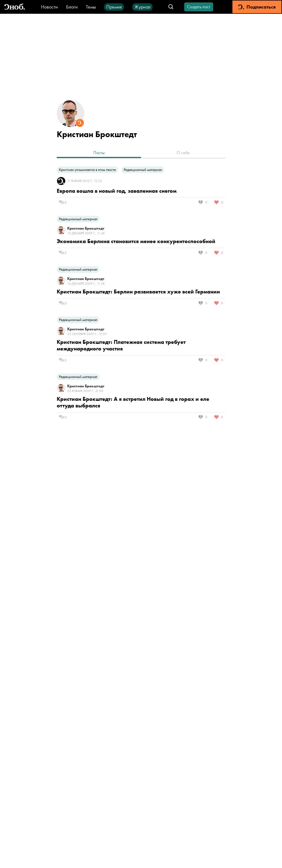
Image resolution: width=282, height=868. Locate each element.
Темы (91, 7)
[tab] (99, 153)
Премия (114, 7)
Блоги (72, 7)
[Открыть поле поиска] (171, 7)
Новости (49, 7)
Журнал (142, 7)
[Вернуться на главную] (15, 7)
